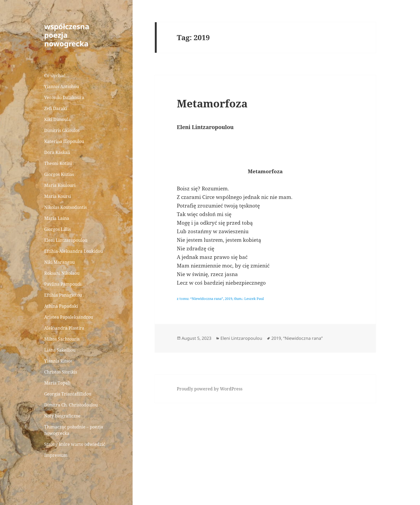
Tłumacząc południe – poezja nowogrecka (74, 430)
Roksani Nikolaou (62, 273)
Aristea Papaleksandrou (69, 317)
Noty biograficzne (62, 416)
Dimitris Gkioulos (62, 130)
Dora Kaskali (57, 152)
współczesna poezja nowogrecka (67, 35)
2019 (276, 338)
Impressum (56, 455)
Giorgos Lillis (57, 229)
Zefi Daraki (56, 108)
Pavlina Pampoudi (63, 284)
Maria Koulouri (60, 185)
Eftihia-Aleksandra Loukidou (74, 251)
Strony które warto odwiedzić (75, 444)
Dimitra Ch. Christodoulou (71, 405)
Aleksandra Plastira (64, 328)
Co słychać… (57, 76)
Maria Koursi (58, 196)
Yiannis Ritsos (58, 361)
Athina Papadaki (61, 306)
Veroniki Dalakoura (64, 97)
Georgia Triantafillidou (68, 394)
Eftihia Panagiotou (63, 295)
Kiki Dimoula (57, 119)
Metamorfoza (212, 103)
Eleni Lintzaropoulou (66, 240)
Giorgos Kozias (59, 174)
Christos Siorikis (61, 372)
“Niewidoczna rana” (303, 338)
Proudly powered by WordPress (210, 389)
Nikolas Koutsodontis (65, 207)
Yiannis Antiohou (62, 86)
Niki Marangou (59, 262)
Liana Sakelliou (60, 350)
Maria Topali (57, 383)
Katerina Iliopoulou (64, 141)
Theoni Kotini (58, 163)
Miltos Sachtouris (62, 339)
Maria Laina (57, 218)
